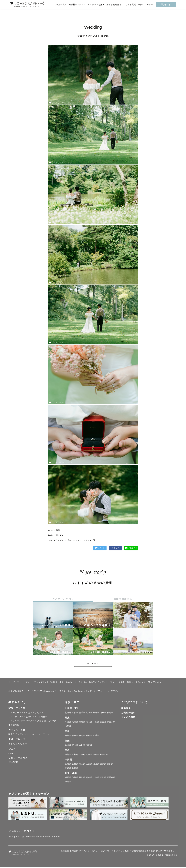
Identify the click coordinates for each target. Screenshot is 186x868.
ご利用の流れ (60, 5)
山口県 (96, 765)
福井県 (89, 746)
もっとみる (93, 664)
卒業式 (12, 744)
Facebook (39, 837)
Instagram (14, 837)
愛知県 (89, 736)
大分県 (96, 778)
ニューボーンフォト (18, 713)
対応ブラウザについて (166, 852)
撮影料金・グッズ (77, 5)
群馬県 (82, 723)
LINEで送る (127, 548)
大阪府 (82, 755)
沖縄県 (68, 782)
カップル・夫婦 (17, 731)
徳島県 (103, 765)
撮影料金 (126, 709)
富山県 (75, 746)
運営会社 (65, 852)
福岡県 (68, 778)
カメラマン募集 (108, 852)
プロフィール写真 (18, 759)
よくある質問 (130, 5)
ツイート (77, 548)
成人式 (19, 744)
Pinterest (56, 837)
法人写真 (13, 763)
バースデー (31, 721)
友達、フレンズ (17, 740)
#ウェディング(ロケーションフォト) (71, 540)
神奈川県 (111, 723)
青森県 (75, 713)
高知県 (75, 769)
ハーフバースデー (17, 721)
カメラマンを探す (96, 5)
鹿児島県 (111, 778)
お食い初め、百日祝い (37, 717)
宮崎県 (103, 778)
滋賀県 (68, 755)
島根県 (75, 765)
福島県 (110, 713)
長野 (58, 530)
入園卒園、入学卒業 (47, 721)
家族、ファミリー (18, 709)
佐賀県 (75, 778)
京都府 (75, 755)
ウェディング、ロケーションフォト (32, 735)
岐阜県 (75, 736)
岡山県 (82, 765)
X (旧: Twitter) (27, 837)
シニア (12, 750)
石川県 (82, 746)
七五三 (41, 713)
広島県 (89, 765)
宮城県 (89, 713)
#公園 (93, 540)
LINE (48, 837)
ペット (12, 754)
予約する (166, 5)
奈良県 (96, 755)
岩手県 (82, 713)
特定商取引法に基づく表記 (142, 852)
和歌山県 (104, 755)
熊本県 (89, 778)
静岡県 (82, 736)
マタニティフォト (17, 717)
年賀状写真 (14, 725)
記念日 (12, 735)
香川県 (110, 765)
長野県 (68, 736)
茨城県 (68, 723)
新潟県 (68, 746)
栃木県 (75, 723)
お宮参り (32, 713)
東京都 (103, 723)
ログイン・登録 (145, 5)
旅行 (25, 744)
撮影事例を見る (114, 5)
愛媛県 (68, 769)
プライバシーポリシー (90, 852)
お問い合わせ (123, 852)
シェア (102, 548)
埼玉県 (89, 723)
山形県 (103, 713)
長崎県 (82, 778)
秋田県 (96, 713)
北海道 (68, 713)
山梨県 (68, 727)
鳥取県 (68, 765)
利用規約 (74, 852)
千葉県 (96, 723)
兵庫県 (89, 755)
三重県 (96, 736)
